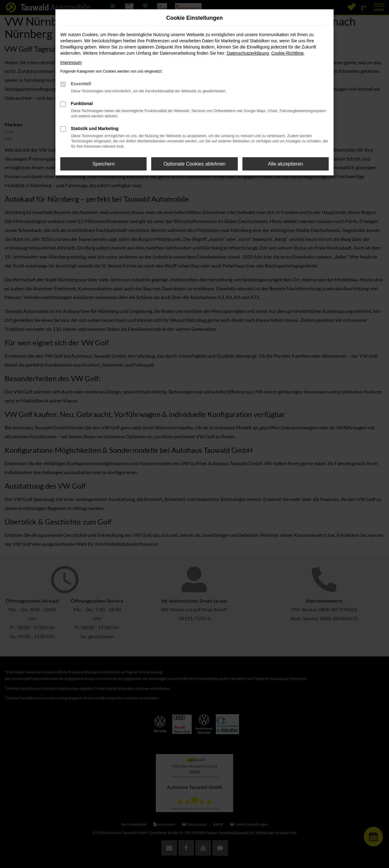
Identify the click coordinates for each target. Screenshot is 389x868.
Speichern (104, 164)
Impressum (71, 62)
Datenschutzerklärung (248, 53)
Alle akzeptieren (285, 164)
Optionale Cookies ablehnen (194, 164)
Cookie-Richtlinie (287, 53)
